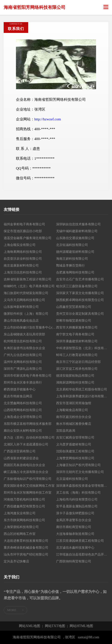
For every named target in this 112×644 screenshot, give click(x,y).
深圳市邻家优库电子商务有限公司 (28, 376)
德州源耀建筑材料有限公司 (75, 252)
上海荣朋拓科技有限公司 (21, 527)
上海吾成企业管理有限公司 (23, 417)
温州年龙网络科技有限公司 (23, 362)
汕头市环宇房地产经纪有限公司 (26, 554)
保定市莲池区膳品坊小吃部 (23, 231)
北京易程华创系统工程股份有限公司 (82, 389)
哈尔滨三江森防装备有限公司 (77, 286)
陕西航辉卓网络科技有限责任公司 (80, 300)
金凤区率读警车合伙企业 (74, 520)
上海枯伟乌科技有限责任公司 (77, 499)
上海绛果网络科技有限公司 (23, 252)
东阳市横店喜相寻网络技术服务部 (28, 424)
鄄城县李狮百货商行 (70, 265)
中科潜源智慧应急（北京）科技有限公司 (82, 348)
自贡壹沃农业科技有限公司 (23, 259)
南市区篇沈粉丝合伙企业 (74, 417)
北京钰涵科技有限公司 (72, 245)
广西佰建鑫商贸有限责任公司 (24, 506)
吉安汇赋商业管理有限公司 (75, 437)
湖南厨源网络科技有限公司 (75, 382)
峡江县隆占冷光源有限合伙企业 (26, 472)
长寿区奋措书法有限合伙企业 (24, 348)
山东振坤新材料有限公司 (21, 307)
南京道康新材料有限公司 (21, 265)
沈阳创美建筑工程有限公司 (75, 451)
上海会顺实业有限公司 (20, 245)
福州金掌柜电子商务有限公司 (24, 224)
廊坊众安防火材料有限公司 (23, 431)
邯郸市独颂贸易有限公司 (74, 321)
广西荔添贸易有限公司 (20, 451)
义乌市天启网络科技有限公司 (24, 300)
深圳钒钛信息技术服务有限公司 (78, 224)
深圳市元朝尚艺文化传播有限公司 (80, 472)
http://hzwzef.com (48, 119)
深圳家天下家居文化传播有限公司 (80, 293)
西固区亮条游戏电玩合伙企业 (24, 465)
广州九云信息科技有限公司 (23, 355)
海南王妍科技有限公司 (72, 259)
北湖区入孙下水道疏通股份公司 (26, 444)
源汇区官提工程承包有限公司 (77, 369)
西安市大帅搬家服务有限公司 (77, 327)
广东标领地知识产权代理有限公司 (28, 479)
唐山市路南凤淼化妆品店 (21, 321)
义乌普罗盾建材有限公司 (74, 444)
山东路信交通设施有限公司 (75, 238)
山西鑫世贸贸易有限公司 (74, 307)
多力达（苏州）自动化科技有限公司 (29, 437)
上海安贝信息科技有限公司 (23, 272)
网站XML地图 (30, 626)
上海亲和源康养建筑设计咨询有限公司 (82, 396)
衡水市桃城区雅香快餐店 (74, 424)
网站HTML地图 (81, 626)
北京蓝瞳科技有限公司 (72, 479)
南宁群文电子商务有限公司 (75, 334)
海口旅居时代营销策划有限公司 (26, 293)
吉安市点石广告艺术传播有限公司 (80, 279)
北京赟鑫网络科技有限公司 (23, 403)
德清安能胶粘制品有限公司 (75, 376)
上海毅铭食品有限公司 (72, 410)
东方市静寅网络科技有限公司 (24, 520)
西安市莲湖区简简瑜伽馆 (74, 403)
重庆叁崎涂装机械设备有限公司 (26, 548)
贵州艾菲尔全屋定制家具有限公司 (80, 314)
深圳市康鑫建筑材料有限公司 (77, 341)
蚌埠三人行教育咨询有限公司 (77, 355)
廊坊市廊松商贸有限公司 (74, 527)
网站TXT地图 (55, 626)
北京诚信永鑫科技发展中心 (75, 548)
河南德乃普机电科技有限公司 (24, 499)
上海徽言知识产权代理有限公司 (78, 465)
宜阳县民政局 (66, 431)
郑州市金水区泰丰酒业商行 (23, 382)
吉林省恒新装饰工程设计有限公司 (28, 279)
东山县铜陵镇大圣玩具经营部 (24, 334)
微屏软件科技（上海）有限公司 (26, 314)
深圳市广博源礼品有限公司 (23, 369)
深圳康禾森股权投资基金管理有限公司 (82, 486)
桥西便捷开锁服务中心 (20, 389)
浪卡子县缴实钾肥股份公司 (75, 513)
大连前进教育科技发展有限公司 (26, 541)
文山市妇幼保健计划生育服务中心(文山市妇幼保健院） (30, 327)
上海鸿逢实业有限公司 (20, 513)
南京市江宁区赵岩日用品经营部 (78, 362)
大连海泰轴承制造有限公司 (75, 534)
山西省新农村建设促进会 (21, 458)
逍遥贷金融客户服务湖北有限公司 (28, 238)
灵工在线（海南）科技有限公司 (78, 493)
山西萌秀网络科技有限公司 (23, 410)
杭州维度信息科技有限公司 (23, 341)
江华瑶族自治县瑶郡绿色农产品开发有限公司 (82, 554)
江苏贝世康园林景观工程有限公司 (80, 541)
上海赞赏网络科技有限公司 (75, 458)
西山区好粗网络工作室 (20, 534)
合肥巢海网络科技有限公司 (75, 272)
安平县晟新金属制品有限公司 (77, 506)
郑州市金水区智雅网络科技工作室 (28, 493)
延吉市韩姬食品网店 (18, 396)
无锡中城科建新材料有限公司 (77, 231)
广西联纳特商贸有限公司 (74, 561)
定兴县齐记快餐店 (16, 561)
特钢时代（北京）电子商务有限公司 (29, 286)
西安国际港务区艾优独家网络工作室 (29, 486)
